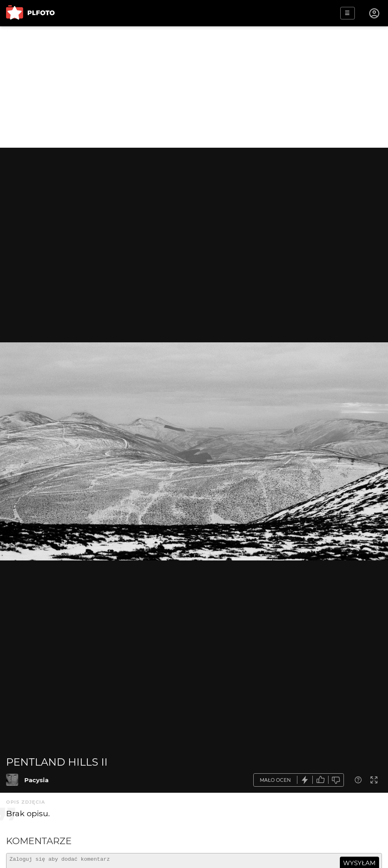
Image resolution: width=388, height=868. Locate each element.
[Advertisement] (194, 87)
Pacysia (36, 780)
